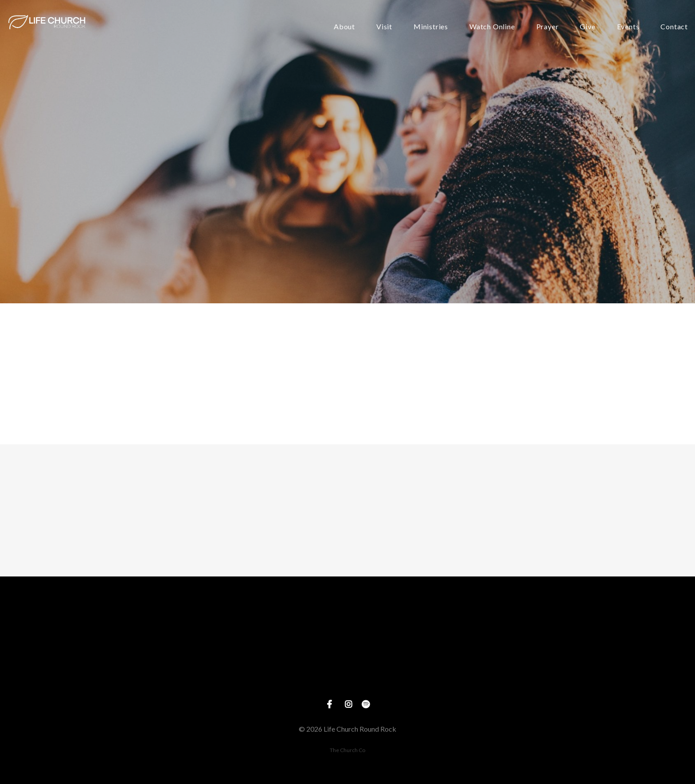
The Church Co (347, 750)
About (344, 27)
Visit (384, 27)
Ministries (431, 27)
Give (588, 27)
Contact (674, 27)
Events (628, 27)
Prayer (548, 27)
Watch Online (492, 27)
